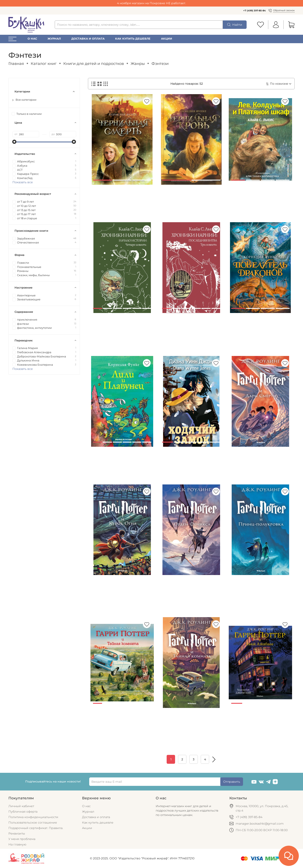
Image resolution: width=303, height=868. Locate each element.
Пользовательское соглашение (33, 823)
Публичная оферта (23, 812)
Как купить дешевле (133, 39)
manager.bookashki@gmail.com (260, 824)
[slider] (15, 142)
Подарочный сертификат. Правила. (36, 828)
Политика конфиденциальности (33, 817)
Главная (16, 64)
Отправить (232, 782)
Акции (167, 39)
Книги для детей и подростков (94, 64)
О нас (32, 39)
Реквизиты (17, 833)
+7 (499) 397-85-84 (254, 11)
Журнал (54, 39)
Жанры (138, 64)
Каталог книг (44, 64)
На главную (17, 844)
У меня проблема (22, 839)
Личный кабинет (21, 806)
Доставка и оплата (88, 39)
